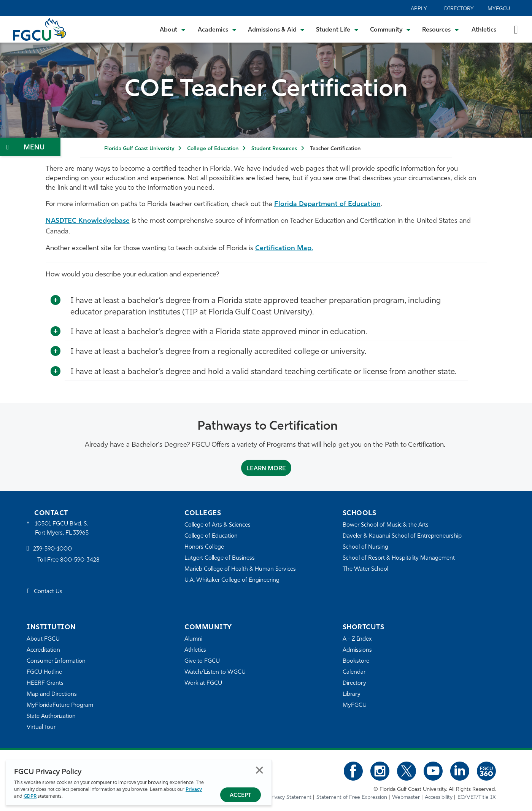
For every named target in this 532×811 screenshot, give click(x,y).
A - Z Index (357, 639)
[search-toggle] (516, 29)
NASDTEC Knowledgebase (88, 221)
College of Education (213, 149)
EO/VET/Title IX (477, 798)
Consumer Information (56, 661)
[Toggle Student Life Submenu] (337, 29)
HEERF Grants (45, 683)
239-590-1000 (52, 549)
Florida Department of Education (327, 204)
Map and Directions (52, 694)
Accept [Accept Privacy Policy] (241, 796)
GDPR (30, 796)
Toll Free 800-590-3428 (68, 560)
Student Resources (274, 149)
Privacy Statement (290, 798)
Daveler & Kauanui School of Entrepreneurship (402, 536)
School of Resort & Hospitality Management (399, 558)
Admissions (357, 650)
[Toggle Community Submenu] (391, 29)
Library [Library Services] (352, 694)
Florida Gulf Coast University (139, 149)
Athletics (484, 30)
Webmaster (406, 798)
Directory (459, 9)
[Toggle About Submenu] (173, 29)
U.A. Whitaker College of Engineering (232, 580)
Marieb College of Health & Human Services (240, 569)
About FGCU (43, 639)
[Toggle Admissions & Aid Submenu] (276, 29)
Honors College (204, 547)
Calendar (354, 672)
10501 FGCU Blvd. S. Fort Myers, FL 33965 (62, 529)
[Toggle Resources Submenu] (441, 29)
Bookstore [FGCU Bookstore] (356, 661)
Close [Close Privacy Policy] (260, 770)
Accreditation (43, 650)
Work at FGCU (203, 683)
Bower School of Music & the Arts (386, 525)
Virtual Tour (41, 728)
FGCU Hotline (44, 672)
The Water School (365, 569)
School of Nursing (365, 547)
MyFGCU (499, 9)
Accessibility (439, 798)
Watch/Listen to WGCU (215, 672)
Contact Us (48, 592)
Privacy (194, 790)
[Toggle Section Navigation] (30, 147)
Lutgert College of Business (220, 558)
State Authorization (51, 717)
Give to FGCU (202, 661)
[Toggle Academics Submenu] (217, 29)
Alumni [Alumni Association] (193, 639)
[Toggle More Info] (56, 300)
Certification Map (283, 248)
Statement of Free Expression (352, 798)
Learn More (266, 469)
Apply (419, 9)
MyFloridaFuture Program (60, 705)
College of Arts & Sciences (218, 525)
